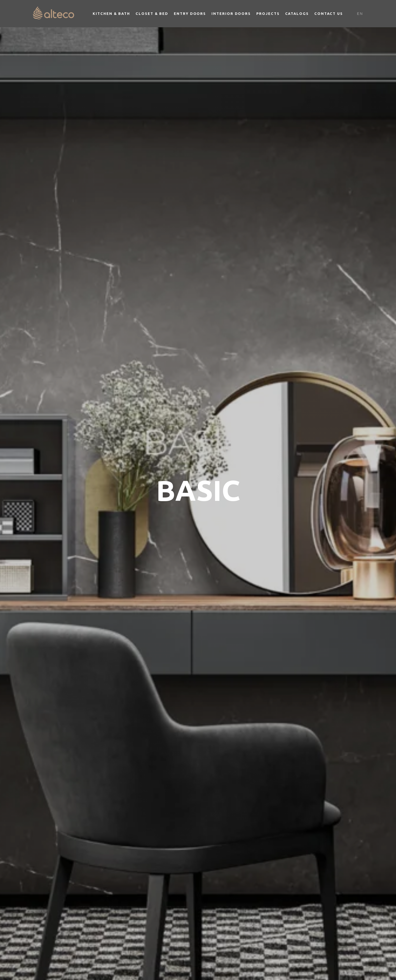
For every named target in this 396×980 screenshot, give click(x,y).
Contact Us (329, 13)
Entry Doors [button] (190, 13)
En (360, 14)
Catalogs (297, 13)
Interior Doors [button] (231, 13)
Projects (268, 13)
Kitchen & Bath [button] (111, 13)
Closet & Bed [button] (152, 13)
